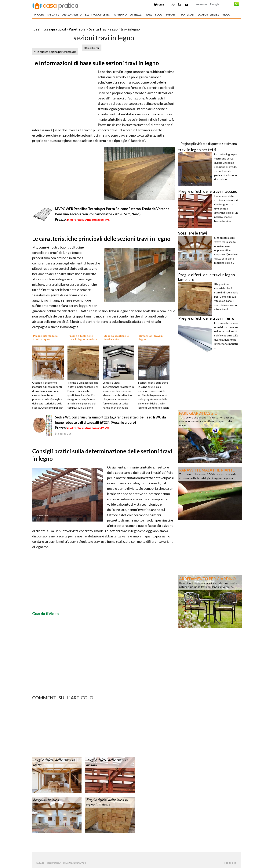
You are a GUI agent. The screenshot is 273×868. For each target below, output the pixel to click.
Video (226, 15)
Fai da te (53, 15)
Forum (159, 5)
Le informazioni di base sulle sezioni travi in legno (96, 63)
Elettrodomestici (98, 15)
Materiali (188, 15)
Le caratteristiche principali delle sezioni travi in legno (101, 239)
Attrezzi (136, 15)
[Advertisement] (77, 25)
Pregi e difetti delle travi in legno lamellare (107, 802)
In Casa (39, 15)
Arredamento (72, 15)
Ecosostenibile (208, 15)
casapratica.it (56, 29)
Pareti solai (154, 15)
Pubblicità (230, 863)
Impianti (172, 15)
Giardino (120, 15)
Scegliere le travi (46, 800)
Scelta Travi (98, 29)
